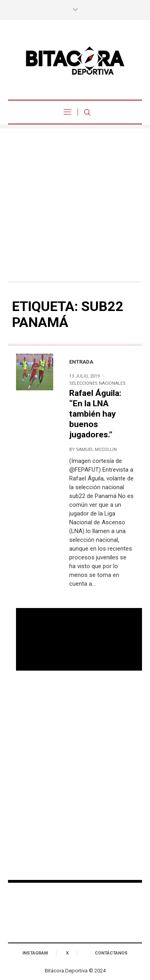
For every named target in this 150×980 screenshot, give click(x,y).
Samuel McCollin (96, 450)
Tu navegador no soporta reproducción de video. (79, 640)
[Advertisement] (75, 203)
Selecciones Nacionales (97, 383)
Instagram (35, 953)
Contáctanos (111, 953)
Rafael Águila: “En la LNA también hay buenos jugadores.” (95, 414)
